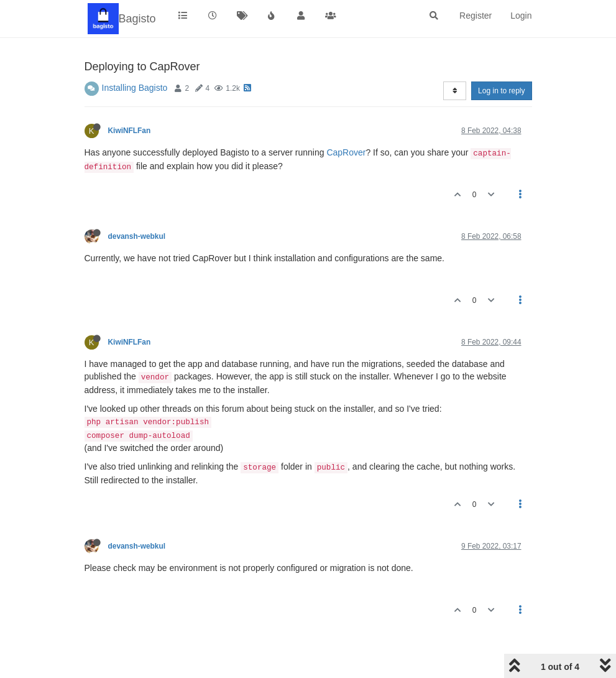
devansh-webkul (137, 236)
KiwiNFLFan (130, 131)
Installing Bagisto (135, 88)
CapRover (346, 152)
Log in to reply (501, 91)
